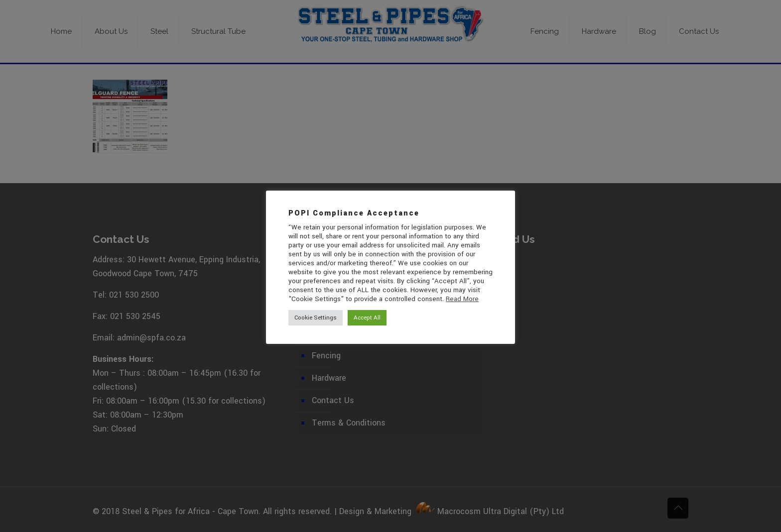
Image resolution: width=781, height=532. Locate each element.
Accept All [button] (367, 318)
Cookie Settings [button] (316, 318)
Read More (462, 299)
